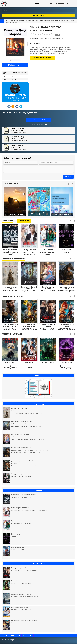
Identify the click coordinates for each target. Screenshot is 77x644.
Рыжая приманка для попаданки (67, 326)
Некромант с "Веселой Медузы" (29, 288)
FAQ (24, 635)
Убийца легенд (10, 363)
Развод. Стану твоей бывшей (48, 326)
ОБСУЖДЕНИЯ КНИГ (62, 4)
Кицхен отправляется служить (67, 288)
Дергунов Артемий (63, 20)
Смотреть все (24, 221)
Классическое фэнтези (19, 72)
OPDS (30, 635)
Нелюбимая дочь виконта (48, 288)
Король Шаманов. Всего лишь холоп (29, 326)
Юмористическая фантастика (14, 74)
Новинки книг (39, 4)
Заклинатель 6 (67, 363)
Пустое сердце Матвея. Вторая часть (10, 250)
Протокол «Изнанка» (48, 363)
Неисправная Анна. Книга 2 (10, 288)
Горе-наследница (29, 363)
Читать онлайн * (38, 120)
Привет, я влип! (48, 249)
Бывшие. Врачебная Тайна (29, 250)
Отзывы (5, 635)
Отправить (68, 177)
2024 (13, 77)
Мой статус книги (15, 65)
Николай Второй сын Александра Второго (10, 326)
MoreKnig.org (15, 4)
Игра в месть (67, 249)
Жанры (50, 4)
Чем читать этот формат (19, 132)
